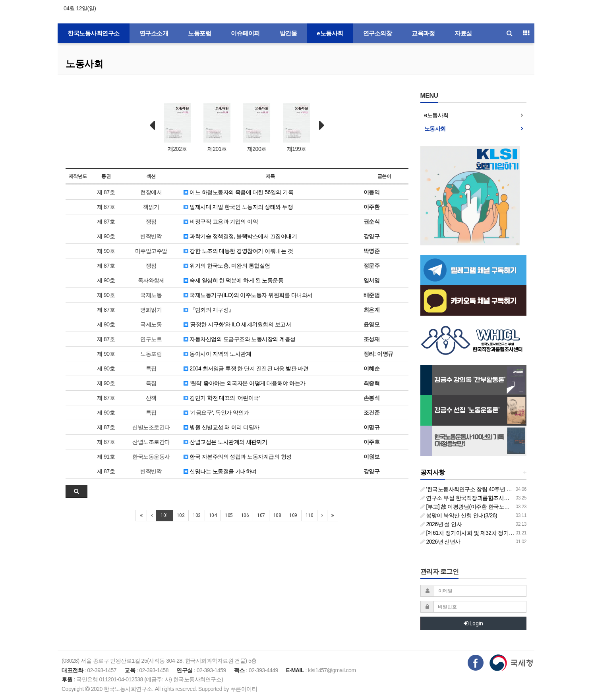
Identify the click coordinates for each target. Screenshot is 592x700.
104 (213, 515)
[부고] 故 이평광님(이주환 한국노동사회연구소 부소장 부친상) (497, 507)
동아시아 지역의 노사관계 (218, 354)
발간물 (288, 33)
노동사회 (84, 64)
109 (293, 515)
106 (245, 515)
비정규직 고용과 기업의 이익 (221, 222)
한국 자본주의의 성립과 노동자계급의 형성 (238, 457)
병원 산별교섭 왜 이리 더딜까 (222, 427)
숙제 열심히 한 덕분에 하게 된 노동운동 (234, 280)
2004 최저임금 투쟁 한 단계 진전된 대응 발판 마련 (246, 368)
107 (261, 515)
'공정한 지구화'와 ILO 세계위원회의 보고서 (237, 324)
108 (277, 515)
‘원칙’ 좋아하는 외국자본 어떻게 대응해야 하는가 (245, 383)
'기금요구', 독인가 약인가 (216, 413)
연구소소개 (154, 33)
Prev (152, 125)
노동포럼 (199, 33)
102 (181, 515)
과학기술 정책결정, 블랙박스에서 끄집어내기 (240, 236)
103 (197, 515)
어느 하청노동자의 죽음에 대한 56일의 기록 (238, 192)
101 (164, 515)
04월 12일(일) (80, 8)
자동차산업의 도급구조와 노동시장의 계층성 (240, 339)
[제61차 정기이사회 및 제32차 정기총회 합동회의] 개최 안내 (494, 533)
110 (310, 515)
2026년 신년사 (440, 542)
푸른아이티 (244, 689)
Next (322, 125)
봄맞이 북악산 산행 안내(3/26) (459, 515)
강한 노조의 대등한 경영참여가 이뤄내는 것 (238, 251)
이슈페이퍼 (245, 33)
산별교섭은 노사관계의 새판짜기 (225, 442)
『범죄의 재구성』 (209, 310)
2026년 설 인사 (441, 524)
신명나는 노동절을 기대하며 (220, 471)
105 (229, 515)
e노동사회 (330, 33)
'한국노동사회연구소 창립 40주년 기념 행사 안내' (481, 489)
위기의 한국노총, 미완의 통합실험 (227, 266)
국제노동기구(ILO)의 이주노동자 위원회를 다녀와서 (248, 295)
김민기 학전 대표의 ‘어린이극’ (222, 398)
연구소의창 (378, 33)
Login (473, 623)
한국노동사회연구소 (94, 33)
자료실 (463, 33)
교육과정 (423, 33)
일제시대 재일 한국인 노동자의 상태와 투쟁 (238, 207)
